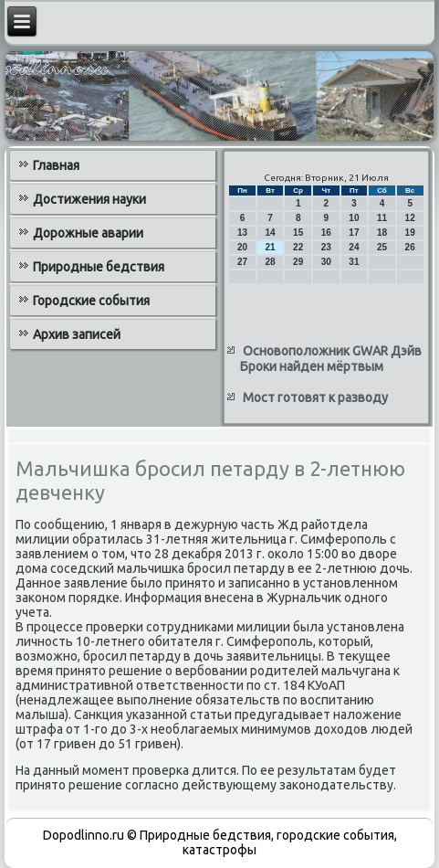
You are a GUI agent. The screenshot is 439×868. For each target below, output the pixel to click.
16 (326, 233)
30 (326, 262)
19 (410, 233)
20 (242, 247)
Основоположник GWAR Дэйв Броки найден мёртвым (331, 359)
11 (382, 218)
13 (242, 233)
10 (354, 218)
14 (271, 233)
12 (410, 218)
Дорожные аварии (88, 233)
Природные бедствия (99, 267)
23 (326, 247)
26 (410, 247)
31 (354, 262)
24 (354, 247)
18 (382, 233)
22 (298, 247)
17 (354, 233)
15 (298, 233)
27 (242, 262)
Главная (56, 165)
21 (271, 247)
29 (298, 262)
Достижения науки (89, 199)
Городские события (91, 301)
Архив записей (77, 334)
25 (382, 247)
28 (271, 262)
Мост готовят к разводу (315, 397)
